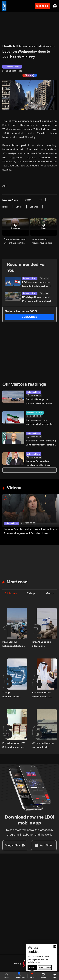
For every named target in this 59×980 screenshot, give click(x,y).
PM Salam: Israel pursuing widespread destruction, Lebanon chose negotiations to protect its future (41, 443)
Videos (14, 488)
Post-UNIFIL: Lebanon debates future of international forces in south (14, 645)
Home (6, 976)
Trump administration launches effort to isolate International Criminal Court (14, 695)
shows (43, 976)
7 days (31, 594)
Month (50, 594)
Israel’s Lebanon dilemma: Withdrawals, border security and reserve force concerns (44, 645)
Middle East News (35, 413)
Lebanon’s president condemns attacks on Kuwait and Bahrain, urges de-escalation (41, 464)
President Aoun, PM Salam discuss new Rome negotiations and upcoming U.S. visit (14, 746)
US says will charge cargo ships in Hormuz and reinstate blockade (43, 746)
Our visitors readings (24, 384)
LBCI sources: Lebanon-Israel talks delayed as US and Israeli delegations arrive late (37, 285)
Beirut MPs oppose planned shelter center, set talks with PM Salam (40, 402)
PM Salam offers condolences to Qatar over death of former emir (44, 695)
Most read (17, 582)
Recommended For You (27, 268)
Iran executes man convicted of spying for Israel (40, 423)
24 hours (11, 594)
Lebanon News (30, 278)
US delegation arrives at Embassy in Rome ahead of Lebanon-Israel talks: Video (38, 300)
